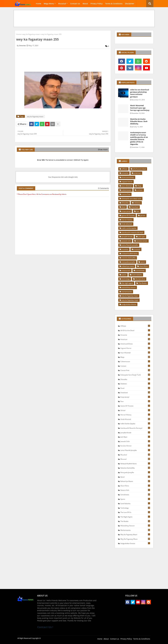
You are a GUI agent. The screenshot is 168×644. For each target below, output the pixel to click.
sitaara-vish (126, 270)
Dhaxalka (125, 203)
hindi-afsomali (127, 224)
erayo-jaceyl (126, 211)
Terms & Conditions (114, 4)
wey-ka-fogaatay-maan (31, 34)
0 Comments (103, 188)
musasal (137, 249)
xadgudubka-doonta (129, 304)
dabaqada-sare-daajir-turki (131, 198)
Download (135, 207)
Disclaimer (130, 4)
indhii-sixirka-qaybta (129, 228)
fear (138, 211)
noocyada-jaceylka (128, 262)
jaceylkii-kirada (127, 237)
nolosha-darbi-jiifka (129, 258)
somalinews (140, 270)
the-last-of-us (140, 279)
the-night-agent (127, 283)
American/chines (128, 177)
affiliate (125, 169)
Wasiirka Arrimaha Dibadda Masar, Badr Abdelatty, (139, 121)
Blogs (140, 186)
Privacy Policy (97, 4)
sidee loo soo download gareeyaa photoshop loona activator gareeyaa (140, 93)
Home (38, 4)
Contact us (115, 639)
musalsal (125, 249)
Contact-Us (75, 4)
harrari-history (127, 220)
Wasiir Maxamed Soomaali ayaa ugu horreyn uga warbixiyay (140, 108)
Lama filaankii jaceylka (130, 245)
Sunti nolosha (137, 275)
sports (124, 275)
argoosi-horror (127, 182)
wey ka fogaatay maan (130, 296)
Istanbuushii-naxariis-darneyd (132, 232)
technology (126, 279)
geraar (143, 215)
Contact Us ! (45, 627)
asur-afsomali (127, 186)
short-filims (144, 266)
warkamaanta (127, 292)
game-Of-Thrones (128, 215)
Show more (103, 149)
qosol (143, 262)
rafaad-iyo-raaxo (128, 266)
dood (124, 207)
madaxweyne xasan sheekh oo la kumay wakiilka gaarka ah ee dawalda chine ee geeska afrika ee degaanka (139, 138)
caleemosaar (127, 190)
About (85, 4)
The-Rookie (143, 283)
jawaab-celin (126, 241)
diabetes (137, 203)
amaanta (125, 173)
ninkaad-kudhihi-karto (130, 254)
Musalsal (62, 4)
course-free (126, 194)
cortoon (140, 190)
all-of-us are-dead (139, 169)
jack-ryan (142, 237)
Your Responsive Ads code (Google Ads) (63, 177)
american (137, 173)
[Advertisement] (84, 16)
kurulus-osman (142, 241)
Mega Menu (49, 4)
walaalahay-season (129, 287)
